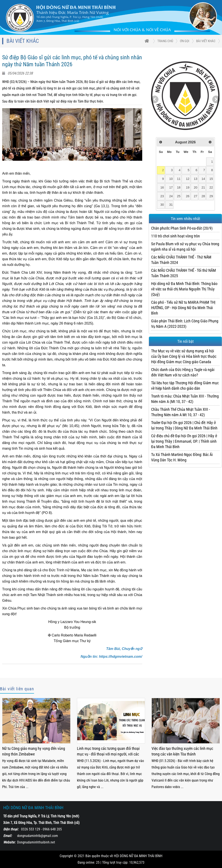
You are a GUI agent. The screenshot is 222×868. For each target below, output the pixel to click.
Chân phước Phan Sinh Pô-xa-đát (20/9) (182, 228)
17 (171, 187)
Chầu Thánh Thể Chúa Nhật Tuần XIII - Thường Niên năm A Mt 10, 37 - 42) (180, 412)
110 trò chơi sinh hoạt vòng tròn (175, 236)
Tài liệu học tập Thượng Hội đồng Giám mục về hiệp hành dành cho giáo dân (185, 386)
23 (162, 196)
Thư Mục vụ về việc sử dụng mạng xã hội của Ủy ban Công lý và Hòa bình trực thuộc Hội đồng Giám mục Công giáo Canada (184, 356)
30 (162, 205)
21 (203, 187)
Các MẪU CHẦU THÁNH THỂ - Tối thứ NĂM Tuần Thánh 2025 (184, 273)
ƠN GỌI (185, 41)
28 (203, 196)
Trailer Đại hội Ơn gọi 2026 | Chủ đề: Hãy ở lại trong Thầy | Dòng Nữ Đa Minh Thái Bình (184, 425)
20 (196, 187)
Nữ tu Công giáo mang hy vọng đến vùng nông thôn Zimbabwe (34, 751)
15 (211, 179)
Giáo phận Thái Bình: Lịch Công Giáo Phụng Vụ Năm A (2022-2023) (185, 324)
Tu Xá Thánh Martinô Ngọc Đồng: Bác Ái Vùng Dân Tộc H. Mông (182, 457)
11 (179, 179)
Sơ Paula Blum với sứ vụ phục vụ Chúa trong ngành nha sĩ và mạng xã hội (185, 247)
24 (171, 196)
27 (196, 196)
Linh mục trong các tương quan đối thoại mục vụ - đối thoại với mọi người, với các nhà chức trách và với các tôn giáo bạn (108, 752)
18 (179, 187)
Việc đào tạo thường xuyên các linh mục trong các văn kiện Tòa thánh (182, 751)
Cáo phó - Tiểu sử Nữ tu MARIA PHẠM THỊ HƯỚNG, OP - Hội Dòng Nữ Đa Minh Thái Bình (183, 308)
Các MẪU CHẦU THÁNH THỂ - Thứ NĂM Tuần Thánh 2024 (181, 260)
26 (188, 196)
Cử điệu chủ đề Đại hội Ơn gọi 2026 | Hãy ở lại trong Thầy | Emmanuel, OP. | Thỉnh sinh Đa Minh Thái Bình (184, 441)
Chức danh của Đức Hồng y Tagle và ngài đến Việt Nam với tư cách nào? (183, 372)
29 (211, 196)
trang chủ (165, 41)
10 (171, 179)
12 (188, 179)
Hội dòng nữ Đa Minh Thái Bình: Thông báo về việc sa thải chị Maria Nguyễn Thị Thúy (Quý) (184, 289)
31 (171, 205)
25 (179, 196)
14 (203, 179)
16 (162, 187)
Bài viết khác (206, 41)
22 (211, 187)
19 (188, 187)
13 (196, 179)
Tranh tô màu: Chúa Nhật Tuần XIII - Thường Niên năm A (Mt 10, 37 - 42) (185, 399)
